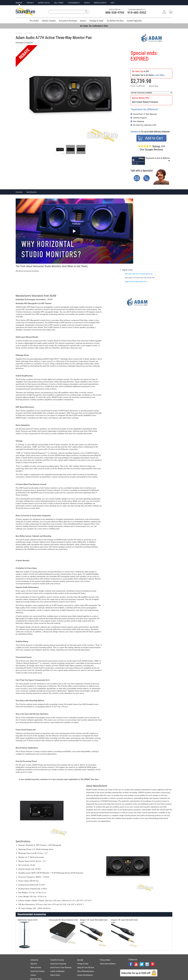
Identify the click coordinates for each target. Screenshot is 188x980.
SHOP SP (19, 3)
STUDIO (87, 3)
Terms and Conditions (108, 964)
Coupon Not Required (85, 975)
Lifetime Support (140, 118)
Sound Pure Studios (37, 971)
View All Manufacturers (86, 971)
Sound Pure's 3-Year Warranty (145, 114)
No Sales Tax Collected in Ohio (94, 26)
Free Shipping (139, 121)
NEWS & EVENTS (100, 3)
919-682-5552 (137, 13)
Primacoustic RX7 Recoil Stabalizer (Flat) (63, 920)
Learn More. (160, 75)
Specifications (32, 192)
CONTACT (30, 3)
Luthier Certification (57, 971)
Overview (19, 192)
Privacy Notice (105, 960)
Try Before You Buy (115, 21)
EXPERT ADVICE (44, 3)
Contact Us (34, 960)
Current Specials (134, 21)
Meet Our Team (36, 979)
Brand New (154, 86)
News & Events (36, 967)
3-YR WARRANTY (74, 3)
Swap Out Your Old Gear (86, 967)
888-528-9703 (115, 13)
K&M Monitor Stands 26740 (28, 920)
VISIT (113, 3)
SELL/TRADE (59, 3)
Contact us (136, 132)
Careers (33, 975)
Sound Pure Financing (58, 964)
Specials (80, 960)
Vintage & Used (96, 21)
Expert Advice (55, 975)
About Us (34, 964)
